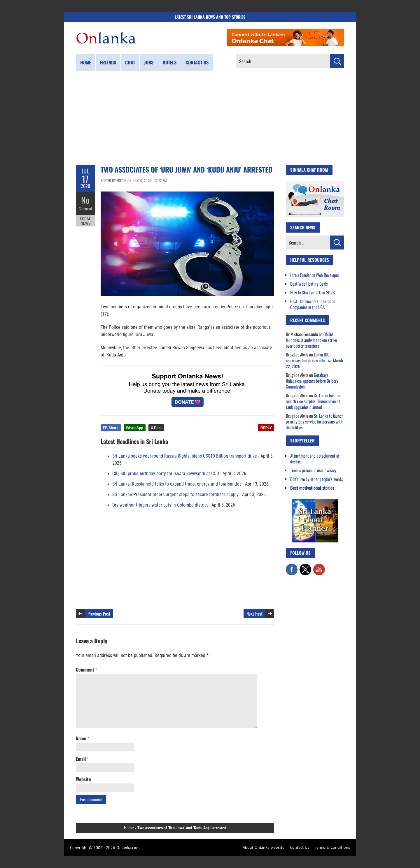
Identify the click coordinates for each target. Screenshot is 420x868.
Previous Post (99, 614)
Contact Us (300, 847)
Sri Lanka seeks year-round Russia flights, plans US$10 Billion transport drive (185, 456)
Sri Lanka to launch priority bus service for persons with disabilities (315, 421)
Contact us (197, 62)
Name (82, 738)
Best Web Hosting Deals (309, 284)
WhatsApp (135, 428)
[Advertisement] (210, 118)
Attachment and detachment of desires (315, 458)
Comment (85, 208)
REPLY (266, 428)
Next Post (254, 614)
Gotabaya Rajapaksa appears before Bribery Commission (312, 381)
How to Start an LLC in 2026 (313, 292)
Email (82, 759)
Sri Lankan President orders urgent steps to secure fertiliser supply (175, 495)
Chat (130, 62)
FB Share (111, 428)
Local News (85, 221)
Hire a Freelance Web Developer (315, 275)
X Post (156, 428)
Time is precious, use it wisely (313, 470)
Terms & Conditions (332, 847)
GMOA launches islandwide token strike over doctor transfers (311, 340)
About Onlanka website (264, 847)
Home (86, 62)
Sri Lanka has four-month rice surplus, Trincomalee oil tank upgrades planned (315, 401)
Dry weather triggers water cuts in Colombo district (160, 505)
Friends (108, 62)
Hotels (169, 62)
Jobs (149, 62)
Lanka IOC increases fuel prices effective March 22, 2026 (314, 360)
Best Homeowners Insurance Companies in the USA (313, 304)
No (85, 200)
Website (83, 779)
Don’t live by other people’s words (317, 479)
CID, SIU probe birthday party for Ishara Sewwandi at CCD (166, 474)
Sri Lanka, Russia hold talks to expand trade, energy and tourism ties (177, 484)
